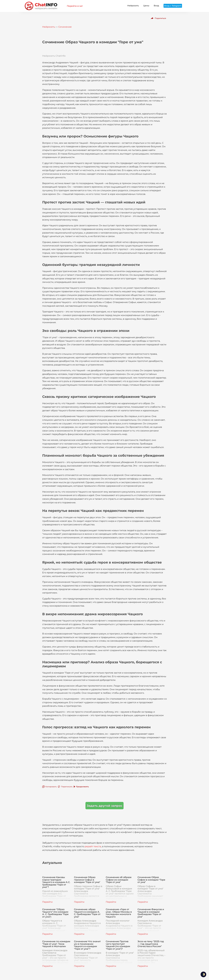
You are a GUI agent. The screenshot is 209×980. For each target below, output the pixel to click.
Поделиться (160, 18)
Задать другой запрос (104, 806)
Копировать (51, 787)
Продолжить (82, 787)
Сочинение (65, 27)
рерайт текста (93, 846)
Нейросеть (133, 6)
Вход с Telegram (173, 6)
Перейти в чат (75, 6)
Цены (146, 6)
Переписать (67, 787)
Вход (156, 6)
